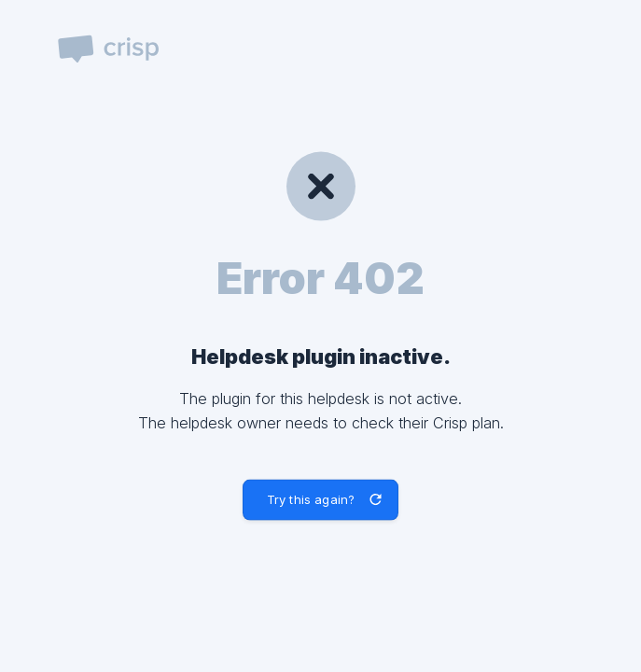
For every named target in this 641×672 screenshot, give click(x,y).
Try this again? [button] (311, 499)
